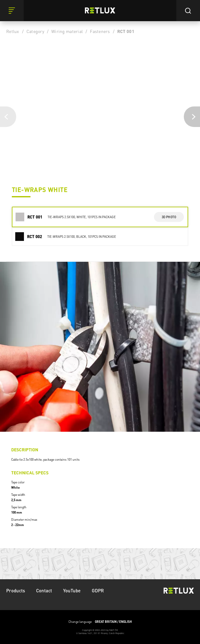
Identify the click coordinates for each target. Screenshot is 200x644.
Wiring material (67, 31)
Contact (44, 590)
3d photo (169, 217)
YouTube (72, 590)
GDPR (98, 590)
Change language (100, 622)
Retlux (13, 31)
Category (35, 31)
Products (16, 590)
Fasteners (100, 31)
